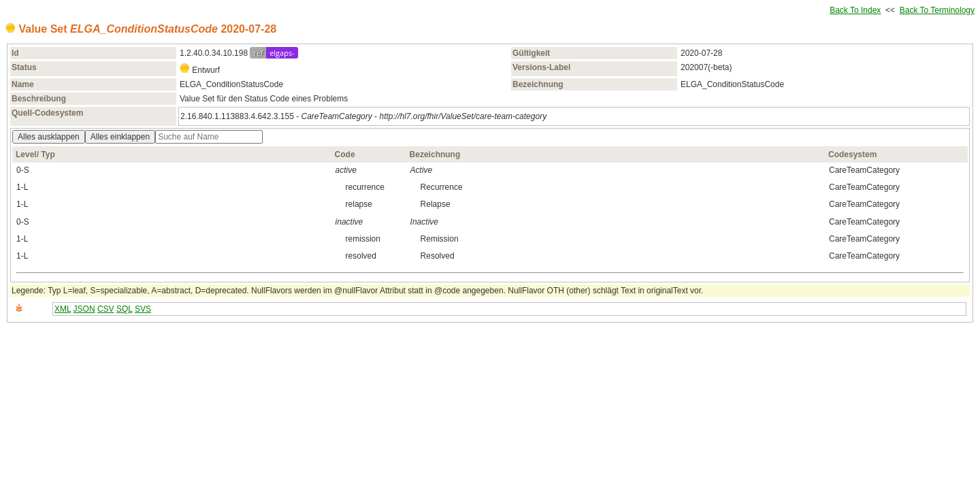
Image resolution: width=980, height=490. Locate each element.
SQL (125, 309)
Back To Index (855, 10)
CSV (106, 309)
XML (63, 309)
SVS (143, 309)
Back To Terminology (937, 10)
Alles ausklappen (49, 137)
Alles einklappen (120, 137)
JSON (84, 309)
